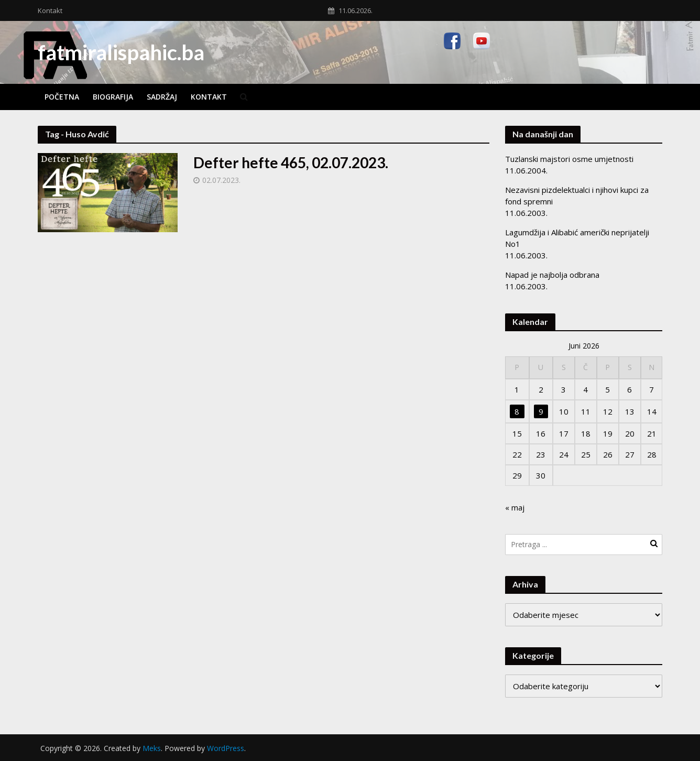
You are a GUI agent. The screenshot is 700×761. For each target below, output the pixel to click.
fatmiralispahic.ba (121, 52)
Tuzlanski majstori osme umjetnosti (569, 159)
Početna (62, 97)
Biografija (113, 97)
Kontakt (50, 10)
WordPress (226, 748)
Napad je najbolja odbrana (552, 275)
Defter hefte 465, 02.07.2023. (291, 162)
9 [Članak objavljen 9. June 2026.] (541, 411)
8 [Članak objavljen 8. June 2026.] (517, 411)
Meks (152, 748)
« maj (515, 507)
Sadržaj (162, 97)
